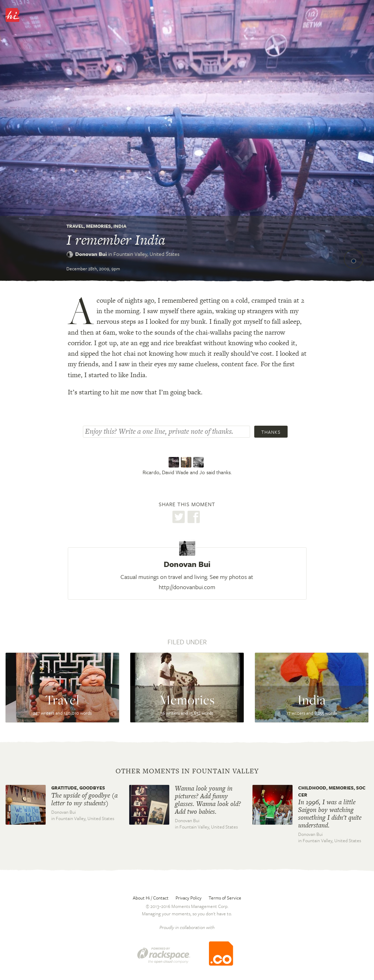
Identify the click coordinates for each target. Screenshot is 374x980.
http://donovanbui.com (187, 587)
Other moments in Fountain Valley (187, 771)
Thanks (271, 432)
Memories (99, 226)
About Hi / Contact (151, 898)
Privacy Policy (189, 898)
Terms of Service (225, 898)
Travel (75, 226)
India (120, 226)
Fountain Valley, (146, 254)
